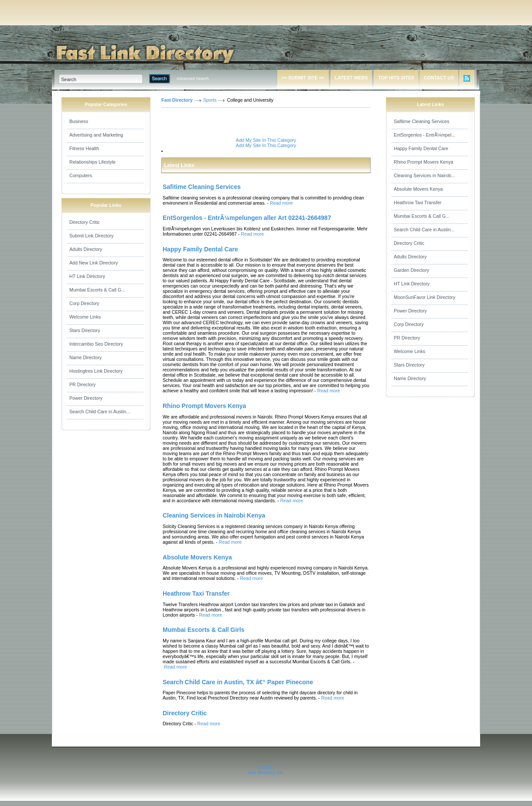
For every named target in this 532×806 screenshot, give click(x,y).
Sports (210, 100)
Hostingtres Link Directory (96, 371)
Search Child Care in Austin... (100, 412)
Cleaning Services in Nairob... (424, 175)
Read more (281, 203)
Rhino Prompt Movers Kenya (423, 162)
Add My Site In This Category (266, 140)
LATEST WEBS (351, 78)
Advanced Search (193, 79)
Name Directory (85, 357)
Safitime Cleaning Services (421, 121)
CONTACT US (439, 78)
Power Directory (86, 398)
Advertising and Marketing (96, 135)
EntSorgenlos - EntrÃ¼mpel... (425, 135)
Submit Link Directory (91, 236)
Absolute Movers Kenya (418, 189)
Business (79, 121)
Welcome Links (85, 317)
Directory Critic (85, 222)
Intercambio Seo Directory (96, 344)
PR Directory (82, 384)
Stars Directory (85, 330)
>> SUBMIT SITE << (303, 78)
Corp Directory (84, 303)
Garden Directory (411, 270)
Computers (81, 175)
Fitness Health (84, 148)
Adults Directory (86, 249)
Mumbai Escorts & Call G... (97, 290)
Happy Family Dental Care (421, 148)
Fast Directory (177, 100)
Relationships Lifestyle (92, 162)
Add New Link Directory (94, 263)
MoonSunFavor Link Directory (425, 297)
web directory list (265, 772)
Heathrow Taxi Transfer (418, 202)
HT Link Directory (87, 276)
